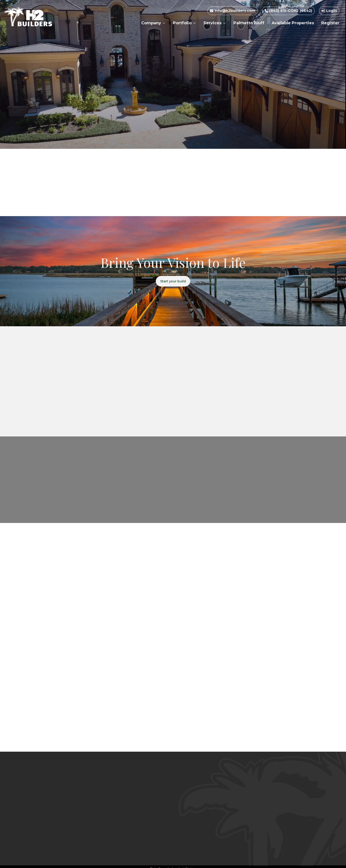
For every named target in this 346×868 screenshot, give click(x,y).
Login (329, 11)
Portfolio (185, 23)
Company (153, 23)
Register (330, 23)
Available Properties (293, 23)
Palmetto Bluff (249, 23)
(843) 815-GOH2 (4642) (288, 11)
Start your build (173, 282)
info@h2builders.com (233, 11)
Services (215, 23)
